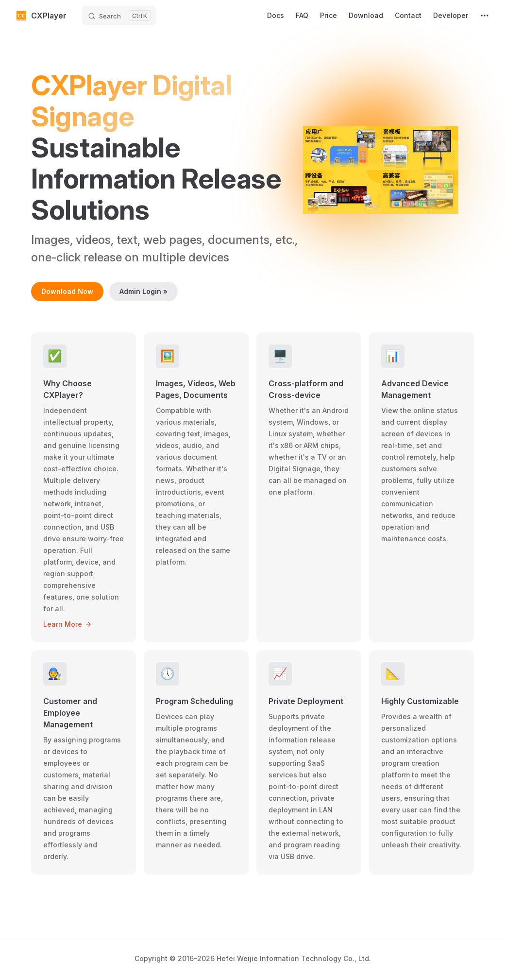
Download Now (67, 291)
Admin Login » (143, 291)
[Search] (119, 16)
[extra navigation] (485, 16)
